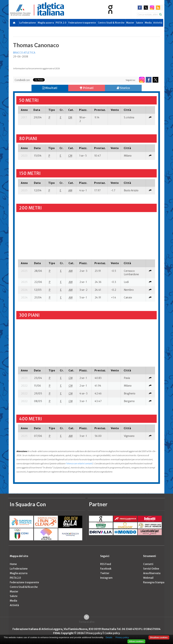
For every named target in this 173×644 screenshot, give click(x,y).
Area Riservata (152, 573)
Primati (87, 88)
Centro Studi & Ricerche (111, 23)
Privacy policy (94, 633)
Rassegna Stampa (154, 582)
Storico (123, 88)
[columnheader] (24, 110)
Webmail (148, 578)
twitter (146, 8)
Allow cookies (136, 641)
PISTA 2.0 (61, 23)
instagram (152, 8)
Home (13, 564)
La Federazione (28, 23)
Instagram (106, 578)
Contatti (148, 564)
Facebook (106, 569)
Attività (158, 23)
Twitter (105, 573)
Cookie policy (112, 633)
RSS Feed (106, 564)
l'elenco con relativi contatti (79, 464)
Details (109, 637)
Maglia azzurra (46, 23)
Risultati (50, 88)
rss (158, 8)
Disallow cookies (159, 637)
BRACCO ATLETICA (24, 53)
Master (130, 23)
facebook (140, 8)
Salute (139, 23)
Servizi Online (151, 569)
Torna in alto (87, 622)
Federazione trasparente (82, 23)
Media (148, 23)
